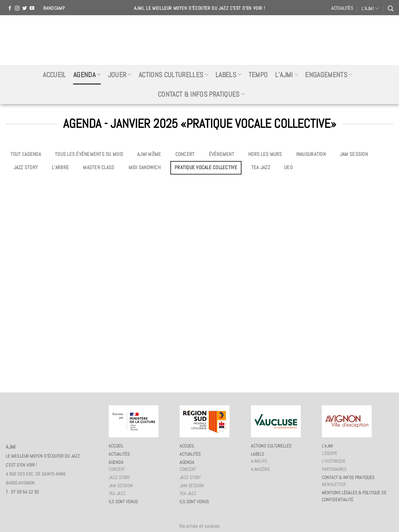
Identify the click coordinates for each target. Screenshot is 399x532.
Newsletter (334, 484)
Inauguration (311, 154)
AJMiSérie (260, 469)
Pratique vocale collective (206, 167)
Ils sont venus (123, 502)
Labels (229, 75)
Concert (185, 154)
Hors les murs (265, 154)
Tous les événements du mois (89, 154)
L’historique (334, 461)
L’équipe (330, 453)
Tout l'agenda (26, 154)
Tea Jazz (261, 167)
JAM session (354, 154)
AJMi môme (149, 154)
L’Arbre (60, 167)
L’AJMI (370, 8)
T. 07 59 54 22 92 (22, 492)
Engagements (329, 75)
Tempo (258, 75)
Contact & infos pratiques (201, 94)
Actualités (342, 8)
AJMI (199, 40)
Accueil (54, 75)
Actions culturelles (174, 75)
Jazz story (26, 167)
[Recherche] (390, 8)
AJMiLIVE (259, 461)
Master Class (99, 167)
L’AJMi (287, 75)
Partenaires (334, 469)
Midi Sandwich (145, 167)
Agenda (87, 75)
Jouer (120, 75)
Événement (222, 154)
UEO (288, 167)
